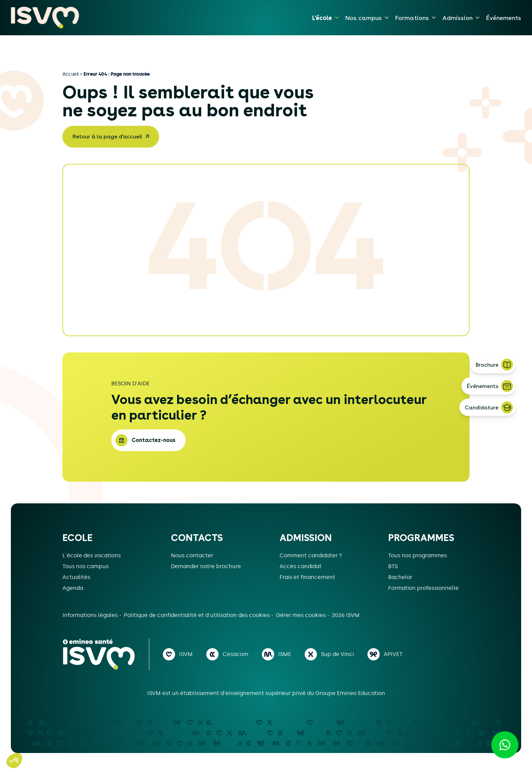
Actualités (76, 577)
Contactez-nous (154, 440)
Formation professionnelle (423, 588)
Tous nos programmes (417, 555)
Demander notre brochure (206, 566)
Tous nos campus (85, 566)
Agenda (73, 588)
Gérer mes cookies (301, 615)
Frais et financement (307, 577)
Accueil (71, 74)
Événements (504, 18)
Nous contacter (192, 555)
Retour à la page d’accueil (107, 137)
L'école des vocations (92, 555)
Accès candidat (301, 566)
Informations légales (91, 615)
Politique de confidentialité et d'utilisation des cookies (197, 615)
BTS (393, 566)
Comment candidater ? (311, 555)
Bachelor (400, 577)
